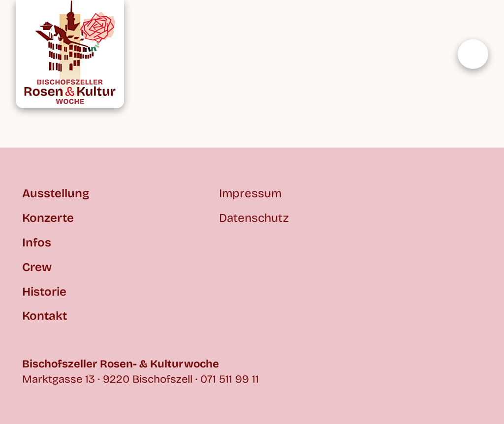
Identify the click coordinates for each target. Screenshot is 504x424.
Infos (37, 242)
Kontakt (45, 316)
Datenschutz (254, 218)
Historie (44, 292)
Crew (37, 267)
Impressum (250, 193)
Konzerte (48, 218)
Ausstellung (56, 193)
